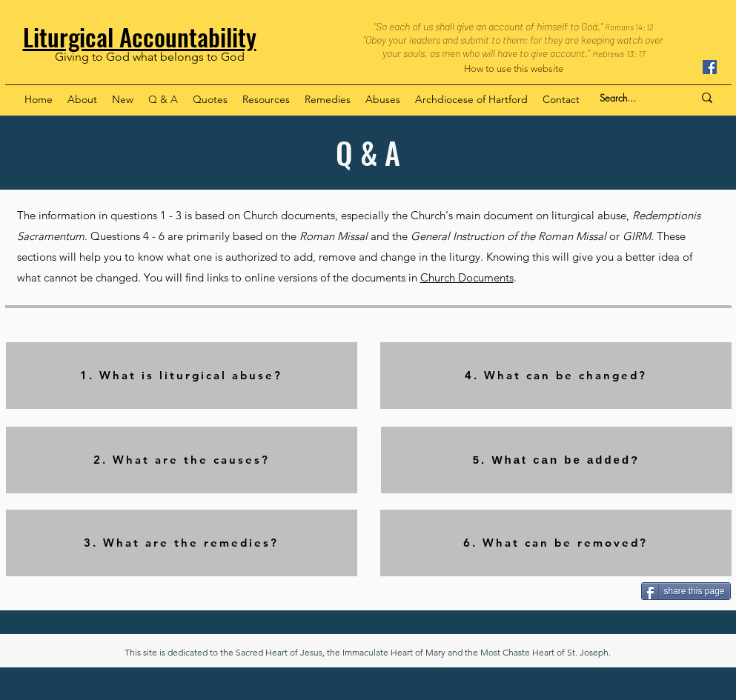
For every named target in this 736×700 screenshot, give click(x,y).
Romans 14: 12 (629, 27)
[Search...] (635, 98)
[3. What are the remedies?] (182, 543)
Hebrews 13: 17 (619, 53)
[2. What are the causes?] (182, 460)
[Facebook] (710, 67)
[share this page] (686, 591)
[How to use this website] (514, 69)
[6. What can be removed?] (556, 543)
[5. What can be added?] (557, 460)
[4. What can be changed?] (556, 376)
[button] (82, 99)
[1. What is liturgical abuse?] (182, 376)
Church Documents (467, 277)
